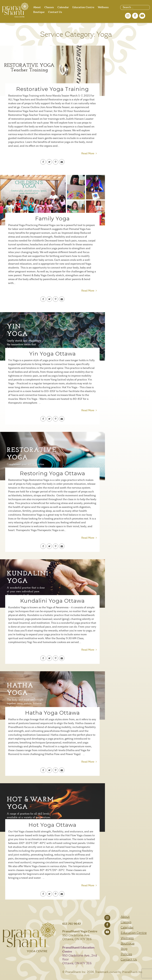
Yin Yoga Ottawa (52, 354)
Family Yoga (52, 218)
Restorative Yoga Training (52, 89)
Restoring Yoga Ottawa (52, 473)
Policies (126, 954)
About (37, 7)
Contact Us (55, 12)
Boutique (39, 12)
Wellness (103, 7)
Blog (124, 949)
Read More (89, 154)
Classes (49, 7)
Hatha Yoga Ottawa (52, 713)
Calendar (63, 7)
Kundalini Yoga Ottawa (52, 601)
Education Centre (83, 7)
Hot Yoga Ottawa (52, 825)
